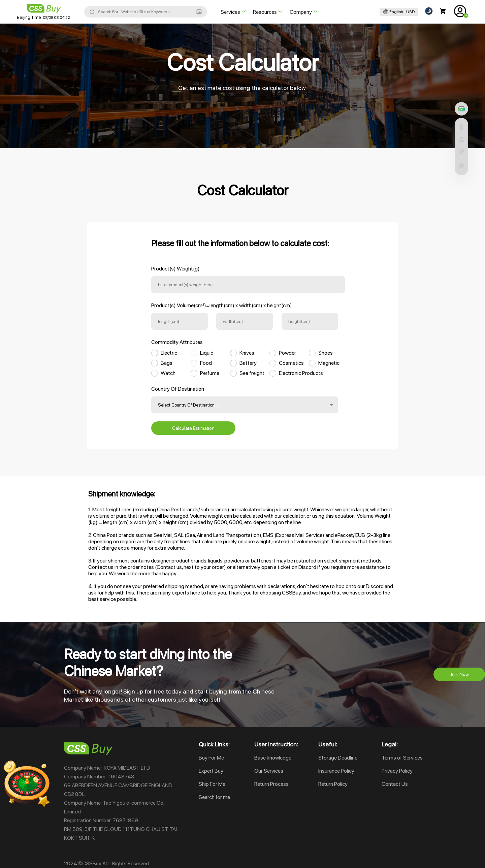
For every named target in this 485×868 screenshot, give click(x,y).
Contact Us (395, 784)
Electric (169, 353)
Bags (167, 363)
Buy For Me (211, 758)
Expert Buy (211, 771)
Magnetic (329, 363)
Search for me (214, 797)
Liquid (207, 353)
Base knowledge (273, 758)
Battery (248, 363)
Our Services (269, 771)
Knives (247, 353)
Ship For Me (212, 784)
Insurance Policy (336, 771)
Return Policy (333, 784)
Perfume (210, 373)
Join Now (459, 674)
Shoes (326, 353)
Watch (168, 373)
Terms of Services (402, 758)
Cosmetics (291, 363)
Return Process (271, 784)
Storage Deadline (338, 758)
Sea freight (252, 373)
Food (206, 363)
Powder (287, 353)
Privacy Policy (397, 771)
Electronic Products (301, 373)
